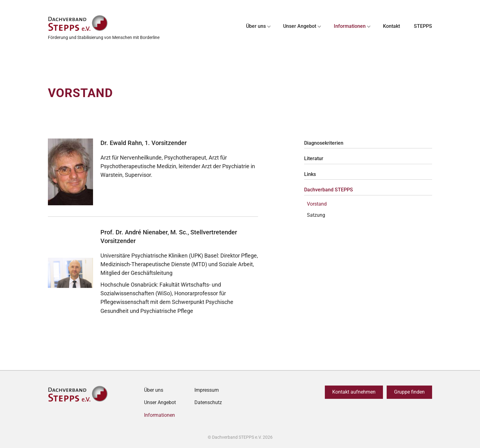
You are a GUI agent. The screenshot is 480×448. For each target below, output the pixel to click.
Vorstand (317, 204)
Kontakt (391, 26)
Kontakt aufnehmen (354, 392)
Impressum (207, 390)
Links (310, 174)
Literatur (314, 158)
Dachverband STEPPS (329, 190)
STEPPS (423, 26)
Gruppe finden (409, 392)
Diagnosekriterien (324, 143)
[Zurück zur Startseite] (104, 23)
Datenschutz (208, 402)
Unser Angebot (300, 26)
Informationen (350, 26)
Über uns (256, 26)
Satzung (316, 215)
